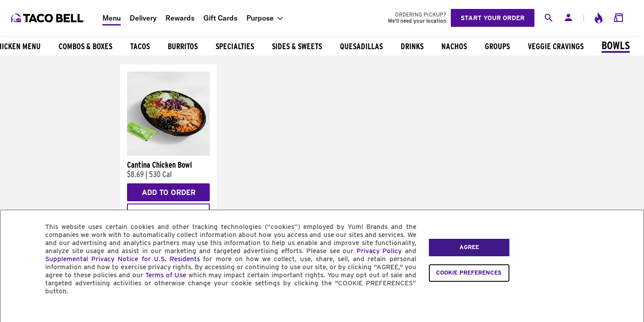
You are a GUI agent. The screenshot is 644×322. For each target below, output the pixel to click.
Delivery (143, 18)
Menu (112, 18)
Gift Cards (220, 18)
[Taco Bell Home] (49, 18)
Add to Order (169, 193)
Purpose (260, 18)
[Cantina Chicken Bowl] (168, 153)
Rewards (180, 18)
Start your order (493, 18)
